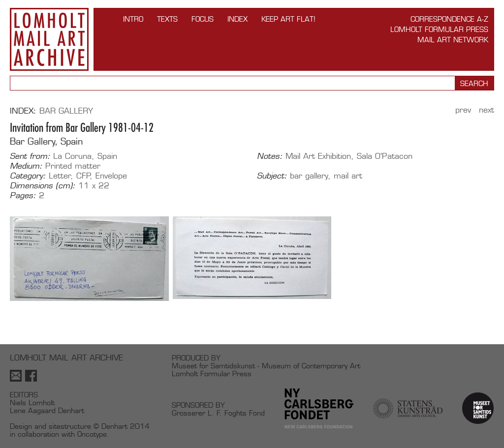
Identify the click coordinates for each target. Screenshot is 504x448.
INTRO (133, 19)
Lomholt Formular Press (439, 29)
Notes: (270, 156)
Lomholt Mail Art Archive (49, 39)
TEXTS (167, 19)
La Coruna (72, 156)
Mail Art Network (453, 40)
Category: (28, 176)
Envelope (111, 176)
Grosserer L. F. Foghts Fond (218, 413)
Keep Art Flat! (288, 19)
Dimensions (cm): (43, 186)
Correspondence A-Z (449, 19)
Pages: (23, 196)
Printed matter (73, 166)
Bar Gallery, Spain (46, 141)
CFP (83, 176)
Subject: (272, 176)
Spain (107, 156)
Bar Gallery (66, 111)
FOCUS (203, 19)
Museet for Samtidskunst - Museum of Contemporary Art (266, 366)
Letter (60, 176)
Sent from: (30, 156)
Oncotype (92, 434)
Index (237, 19)
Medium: (26, 166)
